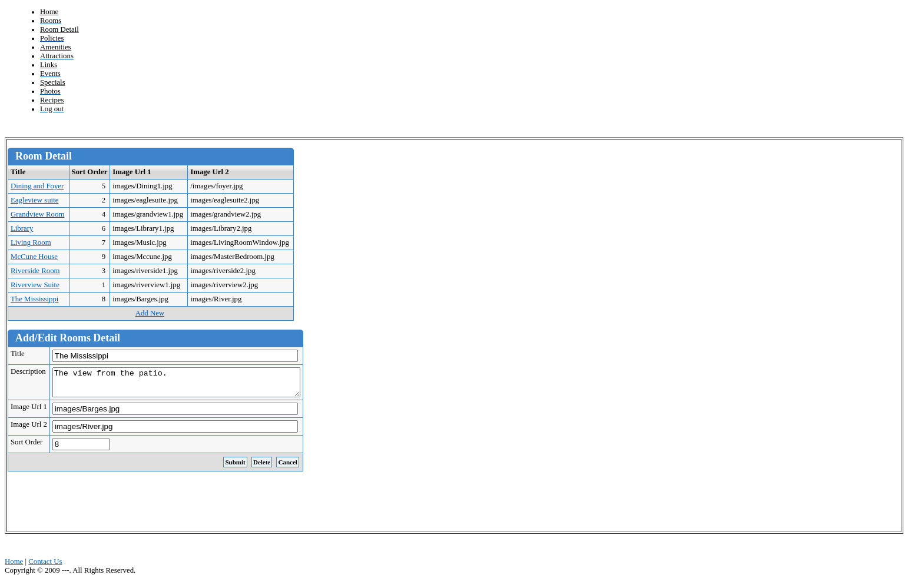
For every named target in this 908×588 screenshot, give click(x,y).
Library (22, 228)
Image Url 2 (29, 430)
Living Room (31, 242)
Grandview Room (37, 214)
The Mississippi (34, 299)
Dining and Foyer (37, 186)
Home (14, 567)
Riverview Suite (35, 285)
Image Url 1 (29, 412)
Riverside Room (35, 271)
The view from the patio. (191, 385)
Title (18, 354)
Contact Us (45, 567)
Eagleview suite (34, 200)
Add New (150, 313)
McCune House (34, 257)
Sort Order (26, 447)
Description (28, 371)
